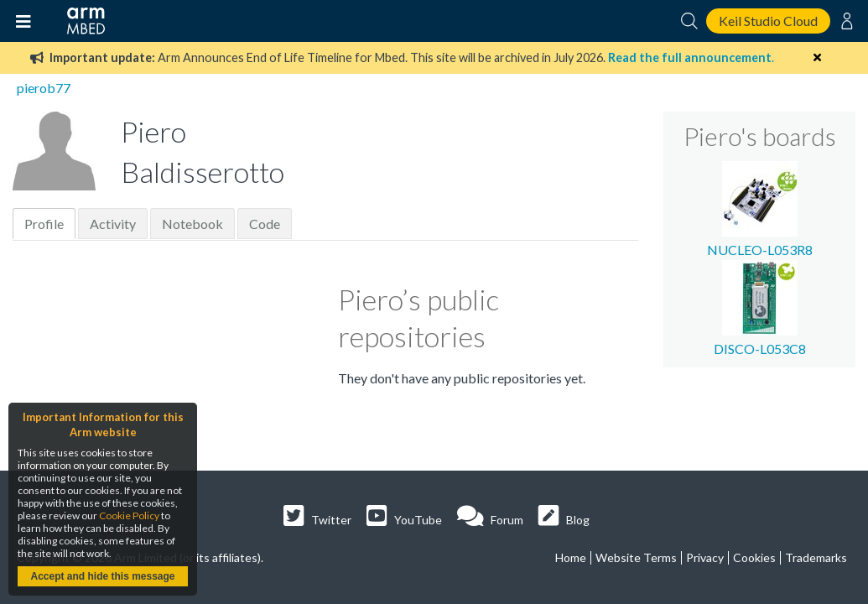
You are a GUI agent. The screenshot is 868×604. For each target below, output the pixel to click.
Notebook (192, 224)
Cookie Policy (129, 515)
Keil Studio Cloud (768, 21)
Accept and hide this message (102, 576)
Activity (113, 224)
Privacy (705, 557)
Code (265, 224)
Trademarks (816, 557)
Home (571, 557)
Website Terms (636, 557)
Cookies (754, 557)
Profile (44, 224)
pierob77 (44, 88)
